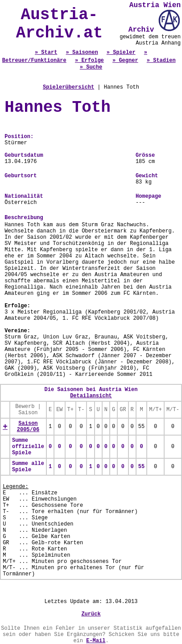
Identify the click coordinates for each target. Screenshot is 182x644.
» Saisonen (82, 53)
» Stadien (161, 61)
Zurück (91, 614)
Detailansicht (91, 396)
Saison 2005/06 (28, 427)
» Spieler (121, 53)
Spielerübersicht (68, 87)
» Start (46, 53)
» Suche (91, 67)
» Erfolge (89, 61)
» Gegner (125, 61)
